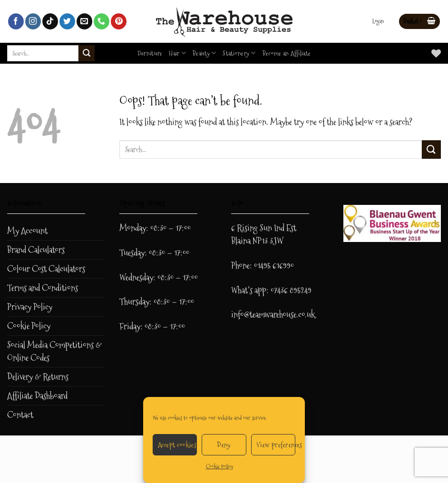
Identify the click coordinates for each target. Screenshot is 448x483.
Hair (177, 53)
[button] (378, 21)
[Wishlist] (436, 53)
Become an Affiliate (287, 53)
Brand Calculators (36, 250)
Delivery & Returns (38, 377)
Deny (224, 445)
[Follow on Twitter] (67, 21)
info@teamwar (254, 314)
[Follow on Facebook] (16, 21)
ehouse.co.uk (296, 314)
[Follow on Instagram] (33, 21)
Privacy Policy (30, 307)
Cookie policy (219, 466)
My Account (27, 231)
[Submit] (87, 53)
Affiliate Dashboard (37, 396)
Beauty (204, 53)
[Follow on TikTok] (50, 21)
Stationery (239, 53)
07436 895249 (291, 290)
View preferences (276, 445)
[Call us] (102, 21)
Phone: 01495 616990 (263, 266)
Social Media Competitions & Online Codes (54, 351)
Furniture (150, 53)
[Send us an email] (84, 21)
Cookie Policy (29, 326)
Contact (20, 415)
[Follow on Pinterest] (119, 21)
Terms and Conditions (43, 288)
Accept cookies (177, 445)
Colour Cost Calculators (46, 269)
